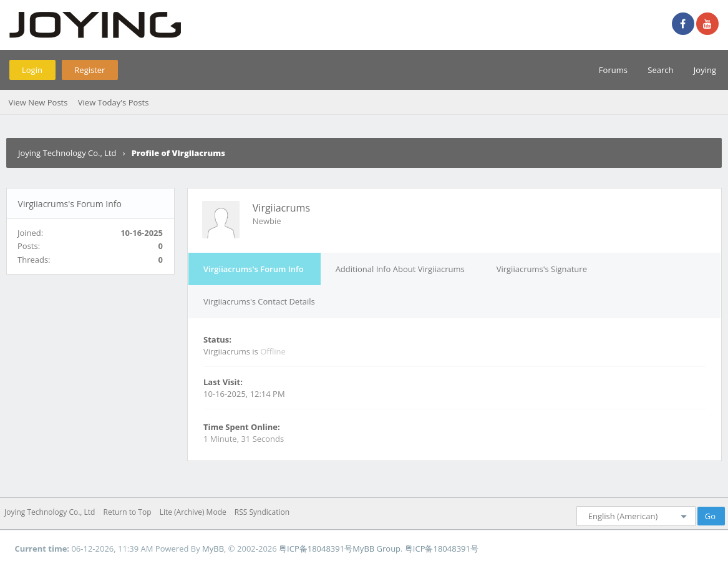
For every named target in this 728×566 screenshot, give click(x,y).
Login (32, 70)
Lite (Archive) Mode (193, 512)
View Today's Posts (114, 102)
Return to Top (128, 512)
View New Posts (38, 102)
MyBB (213, 549)
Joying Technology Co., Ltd (67, 153)
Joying (705, 70)
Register (90, 70)
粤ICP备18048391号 (316, 549)
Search (660, 70)
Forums (613, 70)
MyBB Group (376, 549)
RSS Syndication (262, 512)
